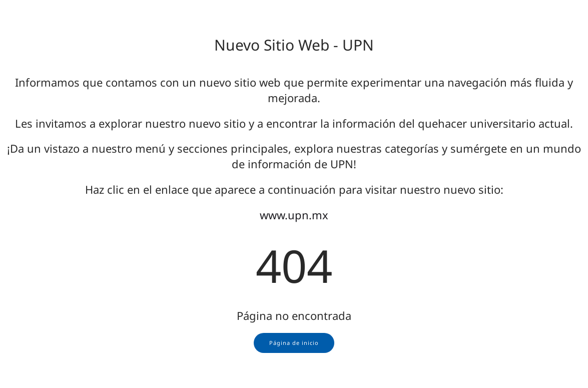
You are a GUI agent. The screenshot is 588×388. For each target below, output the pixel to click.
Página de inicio (294, 343)
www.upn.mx (294, 215)
